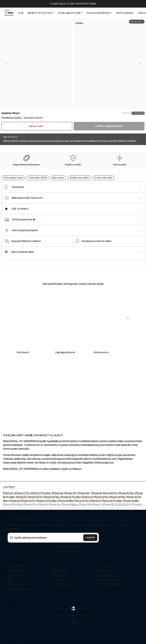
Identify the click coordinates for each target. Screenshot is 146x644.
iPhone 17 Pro (22, 512)
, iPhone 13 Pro (27, 520)
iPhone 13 (14, 520)
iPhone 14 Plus (117, 516)
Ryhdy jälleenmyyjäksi (65, 603)
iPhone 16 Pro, (110, 512)
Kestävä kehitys (61, 594)
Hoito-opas (59, 599)
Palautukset (15, 603)
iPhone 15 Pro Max (71, 516)
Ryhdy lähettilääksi (108, 603)
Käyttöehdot (104, 590)
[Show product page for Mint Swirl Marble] (11, 170)
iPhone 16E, (84, 512)
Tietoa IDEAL (60, 590)
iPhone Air (58, 512)
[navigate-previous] (128, 405)
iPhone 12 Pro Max (112, 520)
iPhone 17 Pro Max (41, 512)
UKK (10, 599)
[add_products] (40, 355)
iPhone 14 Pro (101, 516)
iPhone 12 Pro (82, 520)
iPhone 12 (96, 520)
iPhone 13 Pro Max (47, 520)
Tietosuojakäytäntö (108, 594)
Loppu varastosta (109, 126)
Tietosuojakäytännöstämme (66, 565)
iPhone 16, (96, 512)
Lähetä (90, 557)
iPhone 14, (87, 516)
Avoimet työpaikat (108, 599)
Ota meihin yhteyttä (19, 594)
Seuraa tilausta (16, 590)
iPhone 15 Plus (51, 516)
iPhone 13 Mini (65, 520)
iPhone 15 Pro (35, 516)
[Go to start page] (9, 13)
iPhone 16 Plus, (127, 512)
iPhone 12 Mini (131, 520)
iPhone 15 (21, 516)
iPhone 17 (8, 512)
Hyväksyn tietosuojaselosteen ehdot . (47, 565)
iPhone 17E (70, 512)
